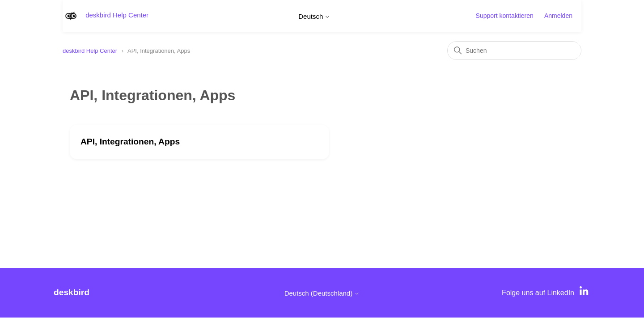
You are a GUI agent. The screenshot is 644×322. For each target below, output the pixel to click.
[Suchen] (514, 51)
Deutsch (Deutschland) (322, 293)
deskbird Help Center (90, 51)
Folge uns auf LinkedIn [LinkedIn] (538, 293)
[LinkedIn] (585, 293)
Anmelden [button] (558, 16)
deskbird (72, 292)
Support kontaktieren (505, 16)
